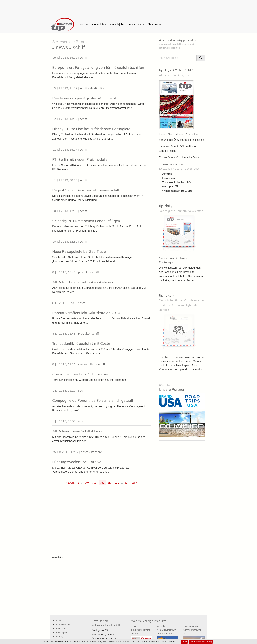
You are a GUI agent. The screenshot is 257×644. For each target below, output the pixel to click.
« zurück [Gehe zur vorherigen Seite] (70, 483)
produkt (83, 272)
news (82, 25)
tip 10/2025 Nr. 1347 (176, 70)
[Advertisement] (128, 7)
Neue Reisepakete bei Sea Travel (79, 251)
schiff (84, 57)
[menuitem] (63, 25)
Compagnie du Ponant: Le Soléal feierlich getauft (93, 400)
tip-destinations (63, 625)
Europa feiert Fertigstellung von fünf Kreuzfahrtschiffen (98, 67)
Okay (184, 641)
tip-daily (166, 206)
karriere (97, 452)
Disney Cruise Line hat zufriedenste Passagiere (91, 129)
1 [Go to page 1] (79, 483)
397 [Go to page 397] (126, 483)
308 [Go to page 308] (94, 483)
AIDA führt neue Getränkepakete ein (83, 282)
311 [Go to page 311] (117, 483)
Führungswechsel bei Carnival (77, 462)
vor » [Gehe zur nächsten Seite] (134, 483)
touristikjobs (117, 25)
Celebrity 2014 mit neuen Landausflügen (86, 221)
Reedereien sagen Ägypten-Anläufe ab (85, 98)
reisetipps (167, 630)
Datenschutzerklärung (201, 641)
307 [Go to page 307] (87, 483)
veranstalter (86, 364)
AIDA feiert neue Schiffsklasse (77, 431)
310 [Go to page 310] (110, 483)
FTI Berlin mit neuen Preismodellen (81, 159)
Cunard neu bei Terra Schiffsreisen (81, 374)
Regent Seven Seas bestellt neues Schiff (86, 190)
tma (140, 630)
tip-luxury (167, 295)
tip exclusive (192, 630)
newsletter (135, 25)
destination (98, 88)
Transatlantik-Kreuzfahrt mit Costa (81, 343)
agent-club (97, 25)
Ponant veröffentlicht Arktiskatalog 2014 (86, 313)
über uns (153, 25)
